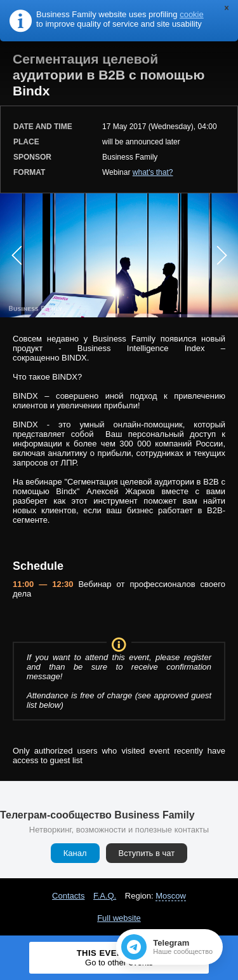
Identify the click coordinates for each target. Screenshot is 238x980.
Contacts (68, 896)
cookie (192, 14)
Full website (119, 918)
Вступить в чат (147, 853)
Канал (75, 853)
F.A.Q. (105, 896)
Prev (17, 256)
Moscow (171, 896)
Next (221, 256)
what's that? (153, 172)
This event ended (119, 958)
